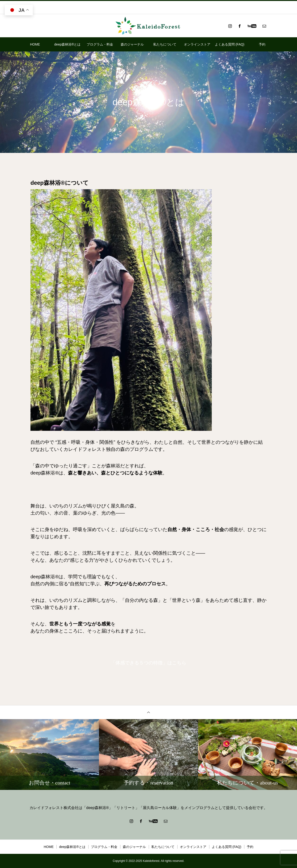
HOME (35, 44)
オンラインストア (197, 44)
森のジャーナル (132, 44)
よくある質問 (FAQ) (230, 44)
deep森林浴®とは (67, 44)
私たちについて (165, 44)
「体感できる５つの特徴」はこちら (148, 663)
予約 (262, 44)
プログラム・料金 (100, 44)
